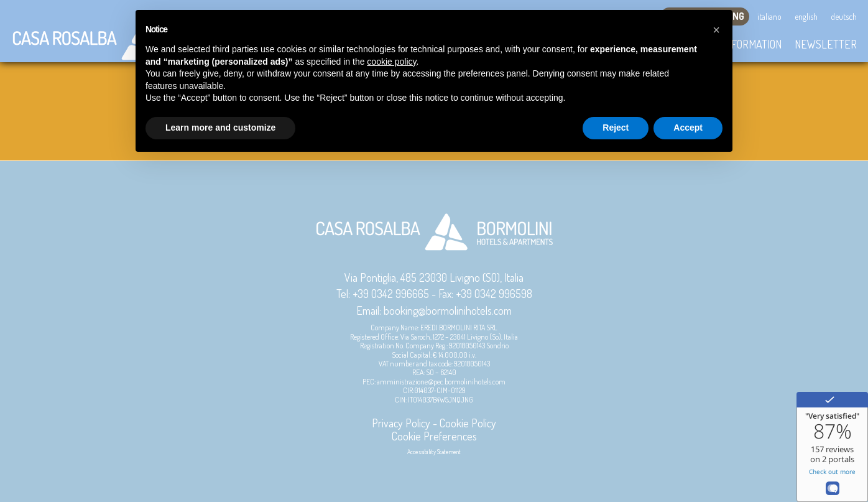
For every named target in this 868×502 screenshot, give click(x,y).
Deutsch (844, 16)
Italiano (769, 16)
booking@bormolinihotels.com (448, 310)
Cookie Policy (468, 423)
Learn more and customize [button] (220, 128)
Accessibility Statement (434, 452)
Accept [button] (688, 128)
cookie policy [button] (391, 62)
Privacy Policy (401, 423)
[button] (716, 30)
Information (752, 44)
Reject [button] (616, 128)
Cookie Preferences (434, 436)
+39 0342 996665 (391, 294)
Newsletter (826, 44)
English (806, 16)
